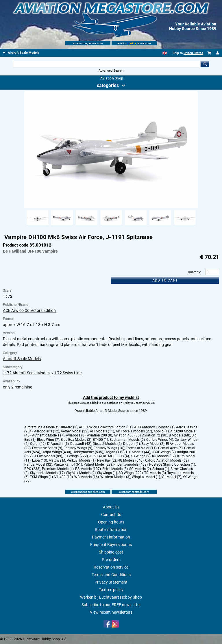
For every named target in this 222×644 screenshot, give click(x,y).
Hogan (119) (115, 452)
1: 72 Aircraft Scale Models (27, 373)
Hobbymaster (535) (88, 452)
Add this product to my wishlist (111, 397)
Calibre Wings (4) (160, 440)
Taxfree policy (111, 590)
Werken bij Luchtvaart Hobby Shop (111, 597)
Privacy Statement (111, 582)
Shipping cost (111, 552)
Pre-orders (111, 560)
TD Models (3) (155, 473)
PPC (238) (32, 469)
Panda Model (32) (38, 465)
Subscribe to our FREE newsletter (111, 605)
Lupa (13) (40, 460)
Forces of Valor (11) (141, 448)
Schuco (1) (161, 469)
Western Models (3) (115, 477)
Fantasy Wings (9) (78, 448)
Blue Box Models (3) (76, 440)
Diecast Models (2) (107, 444)
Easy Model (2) (153, 444)
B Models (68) (180, 435)
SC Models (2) (140, 469)
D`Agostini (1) (58, 444)
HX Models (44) (138, 452)
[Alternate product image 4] (111, 225)
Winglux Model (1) (146, 477)
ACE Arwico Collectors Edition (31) (106, 427)
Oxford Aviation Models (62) (167, 460)
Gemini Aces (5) (170, 448)
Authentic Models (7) (48, 435)
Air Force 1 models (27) (134, 431)
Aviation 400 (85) (127, 435)
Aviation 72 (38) (155, 435)
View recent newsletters (111, 612)
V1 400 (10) (64, 477)
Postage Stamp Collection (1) (172, 465)
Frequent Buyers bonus (111, 545)
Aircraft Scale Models (22, 359)
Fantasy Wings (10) (109, 448)
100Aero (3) (68, 427)
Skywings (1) (107, 473)
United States (193, 53)
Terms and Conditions (111, 575)
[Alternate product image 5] (136, 225)
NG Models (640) (131, 460)
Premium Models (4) (58, 469)
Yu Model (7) (171, 477)
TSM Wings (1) (41, 477)
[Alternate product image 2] (62, 225)
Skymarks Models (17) (47, 473)
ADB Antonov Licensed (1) (154, 427)
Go (205, 64)
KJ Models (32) (164, 456)
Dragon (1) (132, 444)
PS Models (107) (88, 469)
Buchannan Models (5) (127, 440)
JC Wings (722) (76, 456)
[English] (165, 53)
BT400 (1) (100, 440)
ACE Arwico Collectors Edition (29, 310)
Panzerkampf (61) (68, 465)
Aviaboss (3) (76, 435)
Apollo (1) (161, 431)
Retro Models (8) (115, 469)
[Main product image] (111, 207)
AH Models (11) (102, 431)
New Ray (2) (107, 460)
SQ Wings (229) (131, 473)
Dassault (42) (81, 444)
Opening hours (111, 522)
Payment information (111, 537)
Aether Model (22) (75, 431)
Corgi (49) (38, 444)
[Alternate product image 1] (37, 225)
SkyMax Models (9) (81, 473)
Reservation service (111, 567)
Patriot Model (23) (98, 465)
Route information (111, 530)
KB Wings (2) (140, 456)
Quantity (194, 272)
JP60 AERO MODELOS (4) (109, 456)
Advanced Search (111, 71)
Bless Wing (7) (48, 440)
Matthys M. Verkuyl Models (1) (72, 460)
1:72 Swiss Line (68, 373)
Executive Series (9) (47, 448)
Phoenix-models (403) (131, 465)
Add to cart (165, 280)
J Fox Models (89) (48, 456)
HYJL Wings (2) (164, 452)
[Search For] (107, 64)
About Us (111, 507)
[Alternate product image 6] (160, 225)
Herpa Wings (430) (56, 452)
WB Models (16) (87, 477)
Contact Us (111, 515)
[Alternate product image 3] (87, 225)
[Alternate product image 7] (185, 225)
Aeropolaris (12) (47, 431)
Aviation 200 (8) (100, 435)
